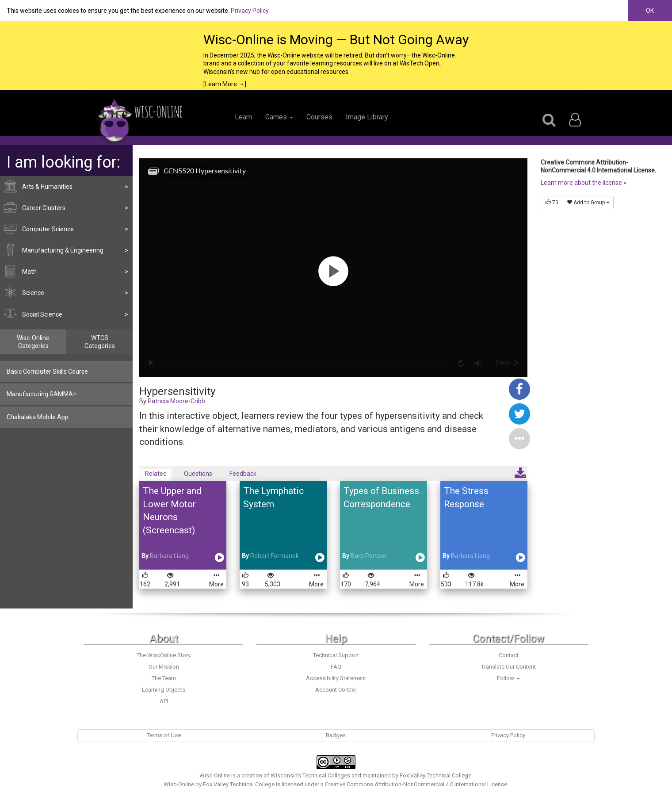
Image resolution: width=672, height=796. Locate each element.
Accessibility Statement (336, 678)
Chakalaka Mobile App (38, 417)
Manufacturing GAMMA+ (42, 394)
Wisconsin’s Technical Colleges (310, 775)
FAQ (336, 667)
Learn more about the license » (584, 183)
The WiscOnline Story (164, 655)
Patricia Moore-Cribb (176, 401)
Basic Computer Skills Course (47, 371)
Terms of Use (164, 735)
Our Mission (164, 667)
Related (156, 474)
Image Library (367, 117)
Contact (509, 655)
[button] (519, 438)
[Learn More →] (225, 84)
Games (279, 117)
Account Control (336, 690)
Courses (319, 117)
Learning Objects (164, 690)
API (164, 701)
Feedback (243, 474)
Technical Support (336, 655)
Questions (198, 474)
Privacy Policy (250, 11)
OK (650, 11)
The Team (164, 678)
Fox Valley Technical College (435, 775)
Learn (243, 117)
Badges (336, 735)
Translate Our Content (508, 667)
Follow (508, 678)
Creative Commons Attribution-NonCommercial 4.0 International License (416, 784)
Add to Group (588, 203)
